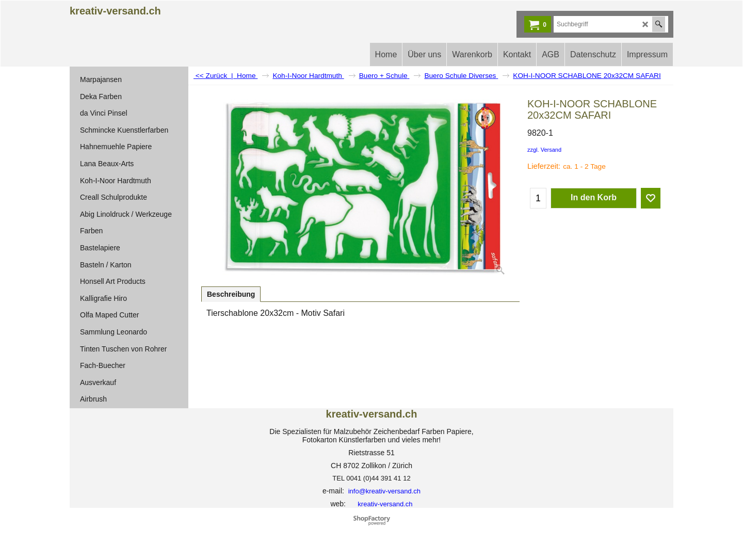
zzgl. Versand (544, 150)
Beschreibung (231, 294)
